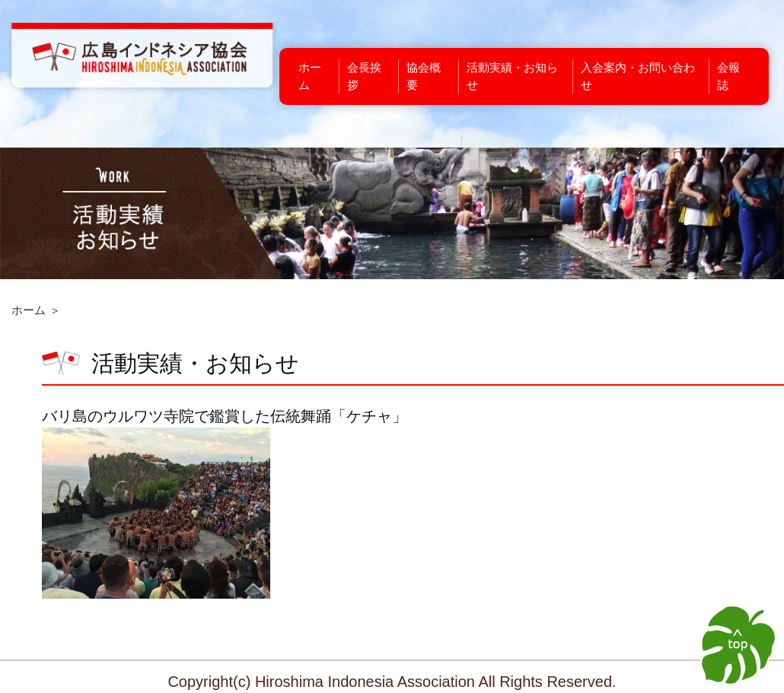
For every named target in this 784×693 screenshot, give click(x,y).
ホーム (29, 310)
